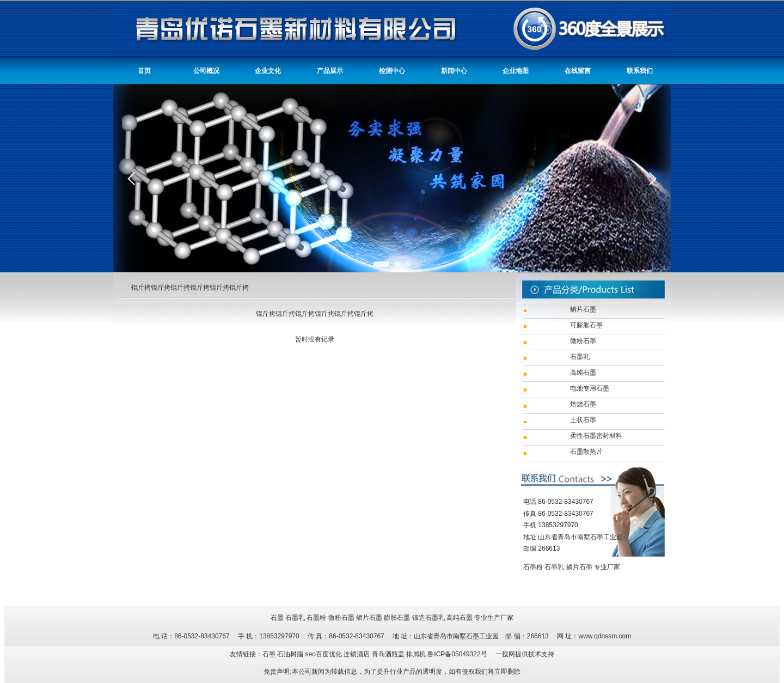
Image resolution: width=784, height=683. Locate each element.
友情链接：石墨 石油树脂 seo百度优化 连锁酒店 (301, 654)
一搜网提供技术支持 (525, 654)
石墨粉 (533, 567)
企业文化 (268, 71)
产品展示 (330, 71)
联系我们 (640, 71)
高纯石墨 (460, 618)
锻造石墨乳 (428, 618)
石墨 (277, 618)
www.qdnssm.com (605, 636)
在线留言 (578, 71)
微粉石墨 (341, 618)
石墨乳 (554, 567)
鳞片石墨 (579, 567)
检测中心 (392, 71)
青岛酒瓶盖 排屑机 (400, 654)
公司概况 (206, 71)
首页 (144, 71)
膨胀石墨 (397, 618)
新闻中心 (454, 71)
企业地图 (516, 71)
